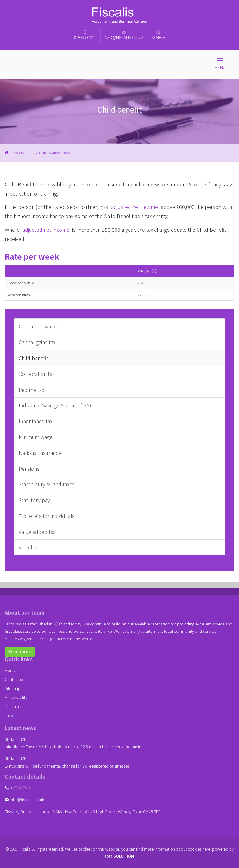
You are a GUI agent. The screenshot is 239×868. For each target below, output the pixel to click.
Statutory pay (34, 500)
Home (10, 670)
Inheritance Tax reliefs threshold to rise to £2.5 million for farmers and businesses (78, 746)
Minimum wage (36, 437)
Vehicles (28, 547)
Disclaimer (14, 706)
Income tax (31, 390)
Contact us (14, 679)
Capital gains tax (37, 342)
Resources (20, 152)
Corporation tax (37, 374)
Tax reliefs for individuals (47, 516)
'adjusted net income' (135, 207)
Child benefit (33, 358)
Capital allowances (40, 326)
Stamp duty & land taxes (47, 484)
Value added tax (37, 532)
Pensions (29, 469)
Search (158, 35)
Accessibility (16, 697)
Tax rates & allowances (52, 152)
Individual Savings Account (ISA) (55, 405)
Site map (13, 688)
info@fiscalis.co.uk (124, 35)
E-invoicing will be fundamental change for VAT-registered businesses (67, 766)
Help (9, 715)
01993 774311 (85, 35)
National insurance (40, 453)
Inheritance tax (35, 421)
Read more (20, 651)
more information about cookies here (177, 849)
